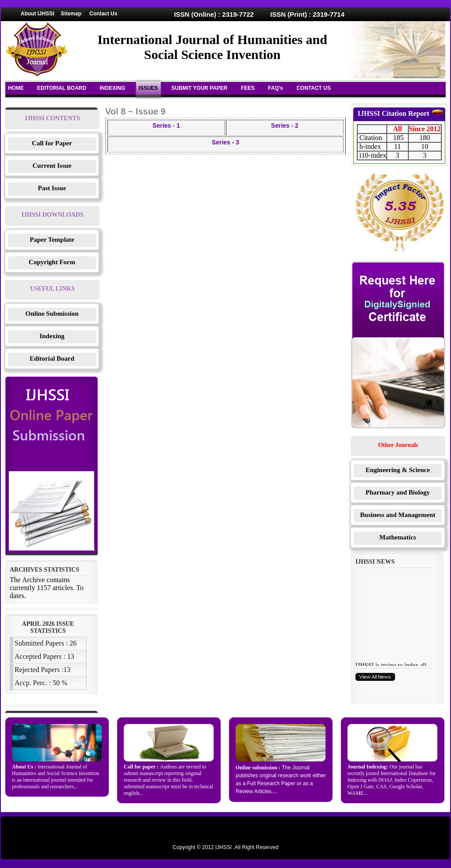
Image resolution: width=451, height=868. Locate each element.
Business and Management (398, 515)
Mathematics (397, 537)
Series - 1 (166, 126)
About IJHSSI (37, 14)
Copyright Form (52, 262)
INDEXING (112, 88)
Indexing (52, 336)
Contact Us (103, 14)
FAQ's (276, 88)
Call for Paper (52, 143)
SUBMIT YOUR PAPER (200, 88)
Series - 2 (285, 126)
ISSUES (148, 88)
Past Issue (52, 188)
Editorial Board (52, 358)
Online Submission (52, 314)
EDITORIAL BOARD (62, 88)
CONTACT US (314, 88)
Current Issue (52, 166)
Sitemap (71, 14)
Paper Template (52, 240)
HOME (16, 88)
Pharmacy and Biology (398, 492)
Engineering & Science (398, 470)
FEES (248, 88)
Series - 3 (225, 142)
